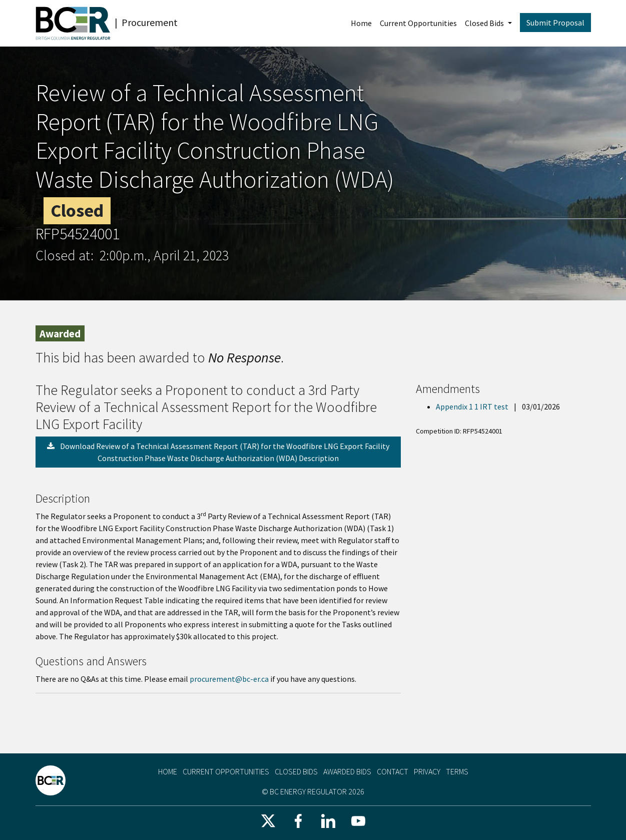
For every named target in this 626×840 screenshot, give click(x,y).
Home (361, 23)
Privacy (427, 771)
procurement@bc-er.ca (229, 679)
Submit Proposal (555, 23)
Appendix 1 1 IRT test (473, 406)
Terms (457, 771)
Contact (393, 771)
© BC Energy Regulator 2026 (313, 791)
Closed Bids (485, 23)
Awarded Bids (347, 771)
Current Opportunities (418, 23)
